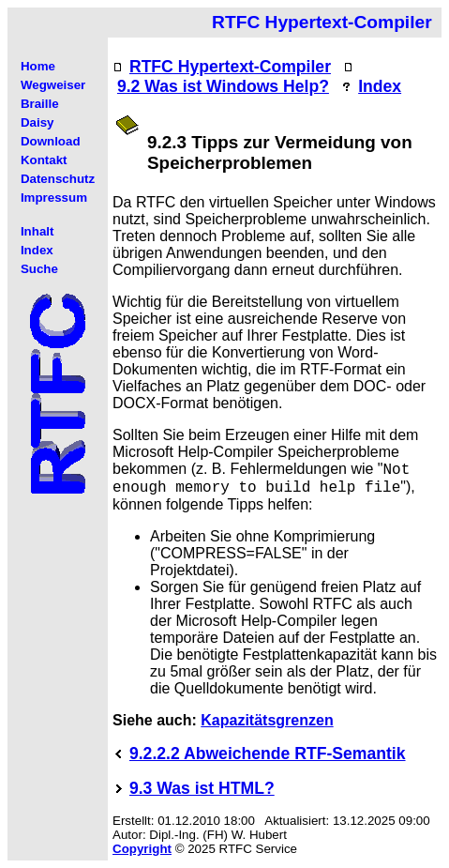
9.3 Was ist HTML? (202, 788)
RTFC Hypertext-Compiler (230, 67)
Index (380, 86)
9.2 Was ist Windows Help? (223, 86)
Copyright (142, 849)
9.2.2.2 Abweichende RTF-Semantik (268, 754)
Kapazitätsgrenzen (267, 720)
